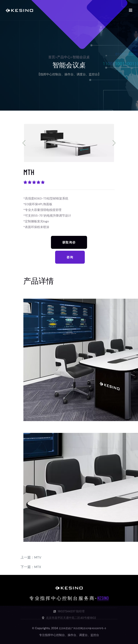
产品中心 (64, 57)
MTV (38, 557)
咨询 (70, 257)
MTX (38, 567)
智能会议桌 (81, 57)
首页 (52, 57)
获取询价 (69, 242)
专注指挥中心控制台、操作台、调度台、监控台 (69, 635)
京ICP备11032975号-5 (95, 628)
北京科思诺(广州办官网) (71, 628)
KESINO (103, 598)
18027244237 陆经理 (71, 613)
